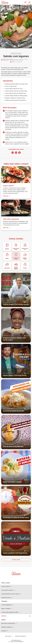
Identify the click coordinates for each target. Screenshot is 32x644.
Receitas (16, 616)
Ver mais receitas (16, 560)
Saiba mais (6, 196)
